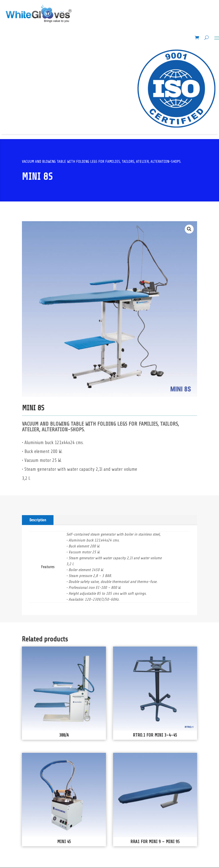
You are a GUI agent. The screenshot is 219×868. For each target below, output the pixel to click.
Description (38, 520)
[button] (189, 229)
